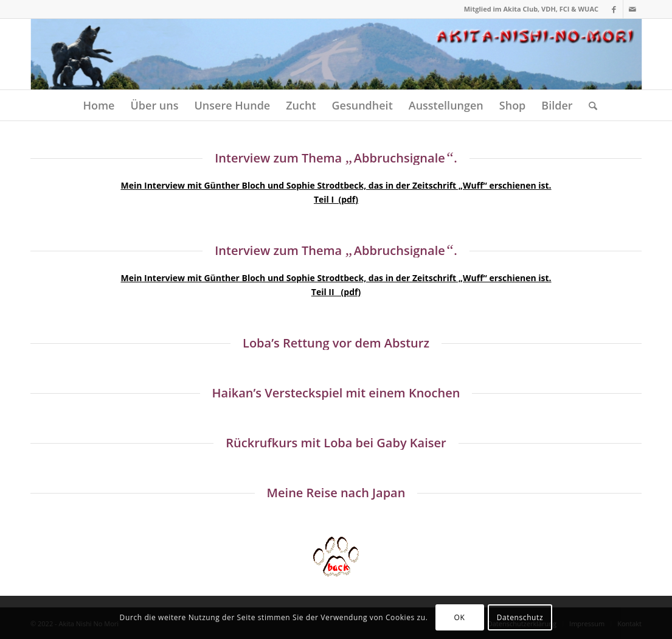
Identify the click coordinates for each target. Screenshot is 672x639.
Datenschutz (520, 617)
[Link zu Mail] (632, 9)
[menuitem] (99, 105)
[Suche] (589, 105)
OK (460, 617)
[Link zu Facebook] (614, 9)
